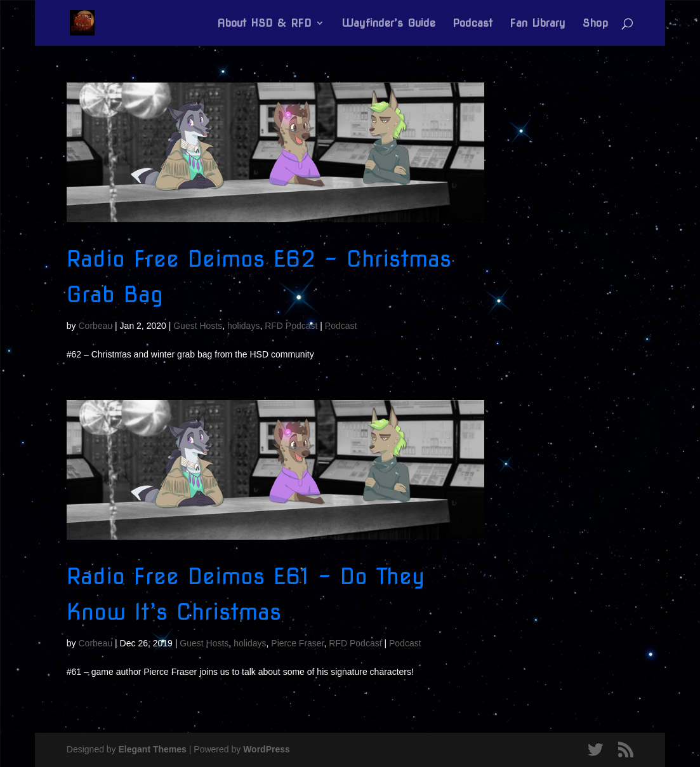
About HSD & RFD (264, 24)
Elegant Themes (153, 749)
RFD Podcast (291, 326)
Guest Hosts (198, 326)
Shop (595, 24)
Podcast (472, 24)
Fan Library (538, 24)
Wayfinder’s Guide (388, 24)
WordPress (267, 749)
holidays (243, 326)
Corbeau (95, 326)
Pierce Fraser (297, 643)
